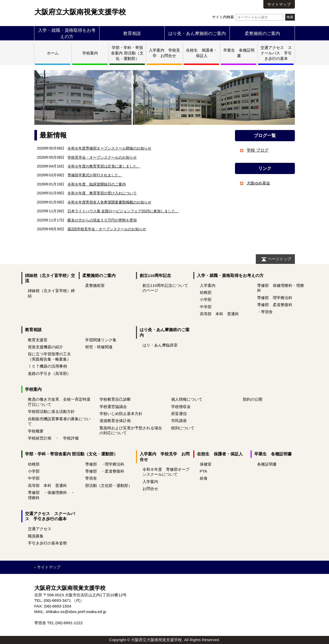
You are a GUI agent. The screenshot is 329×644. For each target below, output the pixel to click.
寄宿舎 (91, 478)
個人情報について (187, 399)
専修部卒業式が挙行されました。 (95, 175)
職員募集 (36, 536)
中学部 (206, 307)
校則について (183, 428)
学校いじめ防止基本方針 (121, 414)
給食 (204, 478)
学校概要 (36, 431)
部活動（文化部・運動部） (109, 485)
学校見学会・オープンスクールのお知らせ (102, 157)
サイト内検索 (248, 17)
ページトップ (280, 259)
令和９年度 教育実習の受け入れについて (102, 193)
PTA (203, 471)
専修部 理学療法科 (275, 298)
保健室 (206, 464)
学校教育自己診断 (115, 399)
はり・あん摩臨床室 (160, 345)
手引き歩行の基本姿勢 (47, 543)
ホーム (53, 53)
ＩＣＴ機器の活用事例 (47, 366)
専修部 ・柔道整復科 (105, 471)
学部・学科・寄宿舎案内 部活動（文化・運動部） (127, 53)
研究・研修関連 (99, 347)
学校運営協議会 (113, 407)
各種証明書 (267, 464)
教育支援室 (38, 340)
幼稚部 (206, 292)
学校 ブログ (258, 150)
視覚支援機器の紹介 (45, 347)
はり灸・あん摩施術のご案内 (197, 33)
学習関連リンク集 (101, 340)
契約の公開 (253, 399)
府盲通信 (179, 414)
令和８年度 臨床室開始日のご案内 (97, 184)
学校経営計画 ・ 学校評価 (53, 438)
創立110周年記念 (156, 275)
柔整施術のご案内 (262, 33)
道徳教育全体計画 (115, 421)
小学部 (206, 299)
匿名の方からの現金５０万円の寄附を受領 (102, 220)
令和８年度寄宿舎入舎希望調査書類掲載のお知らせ (109, 202)
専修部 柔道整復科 (275, 305)
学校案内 (90, 53)
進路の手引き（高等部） (49, 373)
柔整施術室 (95, 285)
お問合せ (150, 489)
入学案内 (208, 285)
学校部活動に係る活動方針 (51, 411)
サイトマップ (279, 4)
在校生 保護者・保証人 (220, 454)
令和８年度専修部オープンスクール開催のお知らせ (109, 148)
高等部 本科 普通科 (219, 314)
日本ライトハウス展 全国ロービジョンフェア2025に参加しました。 (123, 211)
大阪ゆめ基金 (258, 183)
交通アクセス (40, 529)
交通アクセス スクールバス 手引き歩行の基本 (276, 53)
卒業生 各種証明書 (273, 454)
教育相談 (132, 33)
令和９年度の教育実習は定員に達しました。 (104, 166)
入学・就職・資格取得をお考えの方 (230, 275)
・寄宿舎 (265, 312)
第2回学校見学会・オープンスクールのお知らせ (107, 229)
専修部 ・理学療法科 (105, 464)
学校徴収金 (181, 407)
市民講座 (179, 421)
